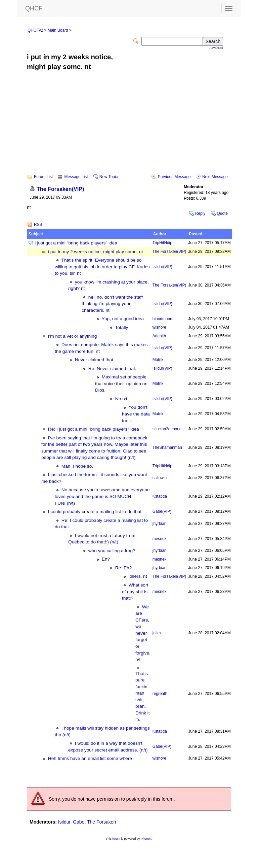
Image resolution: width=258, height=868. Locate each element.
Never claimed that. (95, 360)
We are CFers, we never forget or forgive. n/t (143, 633)
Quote (222, 213)
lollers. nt (138, 576)
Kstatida (160, 496)
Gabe (162, 511)
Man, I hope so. (77, 466)
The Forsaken (60, 189)
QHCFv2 (35, 30)
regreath (160, 694)
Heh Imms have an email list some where (90, 758)
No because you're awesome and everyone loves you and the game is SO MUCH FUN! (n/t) (102, 496)
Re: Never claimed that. (112, 369)
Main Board (58, 30)
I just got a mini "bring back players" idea (76, 243)
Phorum (146, 839)
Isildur (162, 267)
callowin (160, 478)
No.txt (121, 399)
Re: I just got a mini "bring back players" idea (94, 429)
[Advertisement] (129, 127)
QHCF (34, 8)
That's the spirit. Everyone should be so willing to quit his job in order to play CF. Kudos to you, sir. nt (102, 267)
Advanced (216, 48)
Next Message (215, 177)
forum (116, 839)
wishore (159, 327)
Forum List (43, 177)
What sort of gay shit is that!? (135, 592)
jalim (157, 633)
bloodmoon (162, 319)
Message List (76, 177)
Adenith (159, 336)
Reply (200, 213)
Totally (122, 327)
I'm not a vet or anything (72, 336)
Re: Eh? (123, 568)
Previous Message (174, 177)
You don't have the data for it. (136, 414)
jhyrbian (160, 524)
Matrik (158, 360)
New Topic (109, 177)
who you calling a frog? (112, 551)
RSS (38, 225)
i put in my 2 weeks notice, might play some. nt (96, 252)
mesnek (160, 539)
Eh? (106, 559)
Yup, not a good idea (123, 319)
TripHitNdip (162, 243)
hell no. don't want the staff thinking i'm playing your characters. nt (112, 304)
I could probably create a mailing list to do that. (95, 512)
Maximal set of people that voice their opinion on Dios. (121, 383)
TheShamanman (167, 447)
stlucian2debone (167, 429)
